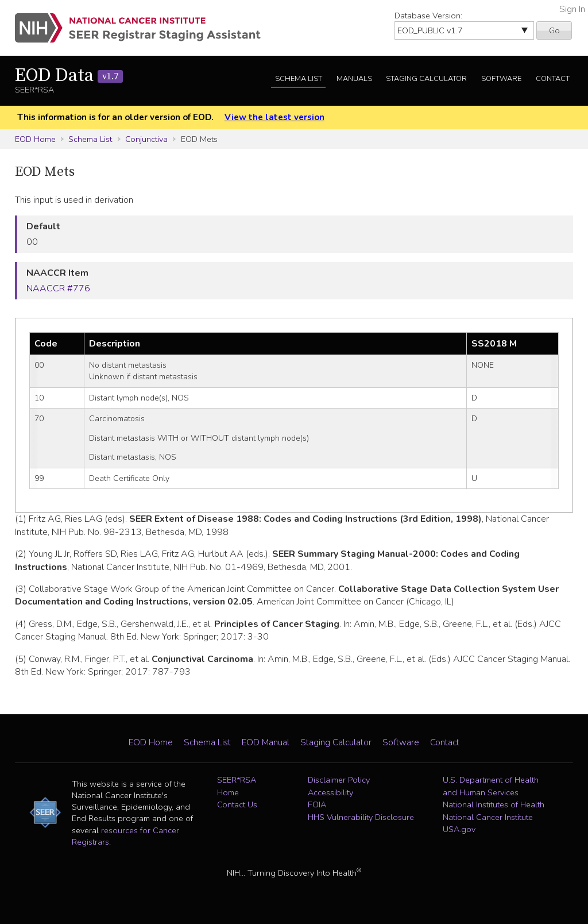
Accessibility (330, 792)
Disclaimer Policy (339, 780)
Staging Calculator (426, 79)
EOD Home (35, 139)
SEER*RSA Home (237, 786)
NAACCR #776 (58, 288)
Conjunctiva (146, 139)
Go (554, 30)
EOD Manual (266, 742)
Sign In (572, 9)
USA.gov (459, 829)
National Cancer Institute (488, 817)
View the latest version (274, 117)
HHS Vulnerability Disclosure (361, 817)
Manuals (354, 79)
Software (501, 79)
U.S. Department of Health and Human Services (491, 786)
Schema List (299, 79)
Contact (553, 79)
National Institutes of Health (494, 804)
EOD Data (69, 76)
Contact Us (237, 804)
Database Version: (428, 16)
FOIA (317, 804)
